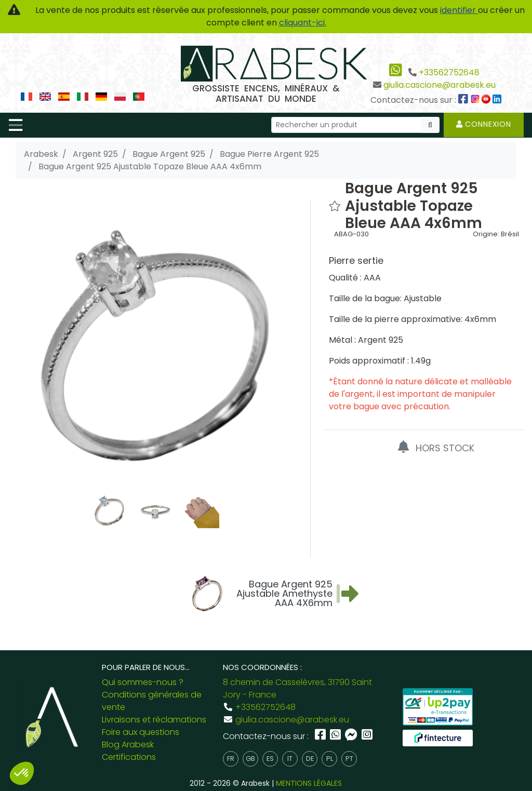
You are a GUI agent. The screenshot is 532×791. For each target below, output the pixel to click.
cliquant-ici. (303, 23)
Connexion (484, 124)
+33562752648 (449, 72)
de (310, 759)
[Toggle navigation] (16, 125)
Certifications (129, 757)
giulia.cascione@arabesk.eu (440, 85)
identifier (459, 10)
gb (250, 759)
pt (349, 759)
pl (330, 759)
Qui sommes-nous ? (143, 682)
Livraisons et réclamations (154, 720)
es (270, 759)
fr (231, 759)
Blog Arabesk (128, 745)
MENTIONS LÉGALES (309, 783)
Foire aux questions (141, 732)
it (290, 759)
